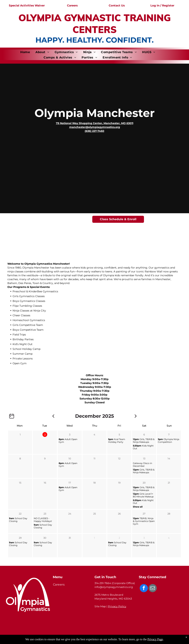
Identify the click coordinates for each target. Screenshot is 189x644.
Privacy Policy (117, 606)
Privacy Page (155, 639)
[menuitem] (25, 52)
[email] (153, 589)
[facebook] (144, 589)
